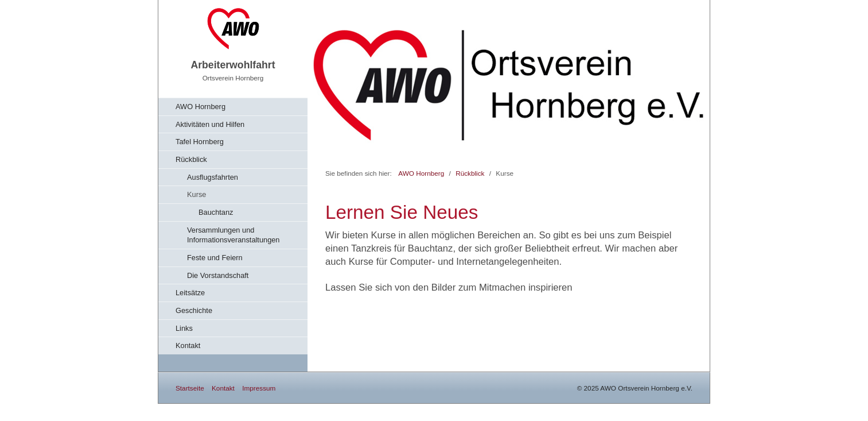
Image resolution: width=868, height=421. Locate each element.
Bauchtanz (216, 212)
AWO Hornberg (201, 107)
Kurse (196, 194)
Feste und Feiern (215, 258)
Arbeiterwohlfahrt (233, 65)
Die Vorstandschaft (218, 275)
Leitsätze (190, 293)
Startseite (190, 388)
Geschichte (194, 310)
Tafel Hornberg (200, 142)
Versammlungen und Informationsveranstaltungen (233, 235)
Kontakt (188, 345)
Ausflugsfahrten (213, 177)
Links (184, 328)
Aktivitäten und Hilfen (210, 124)
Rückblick (191, 159)
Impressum (259, 388)
